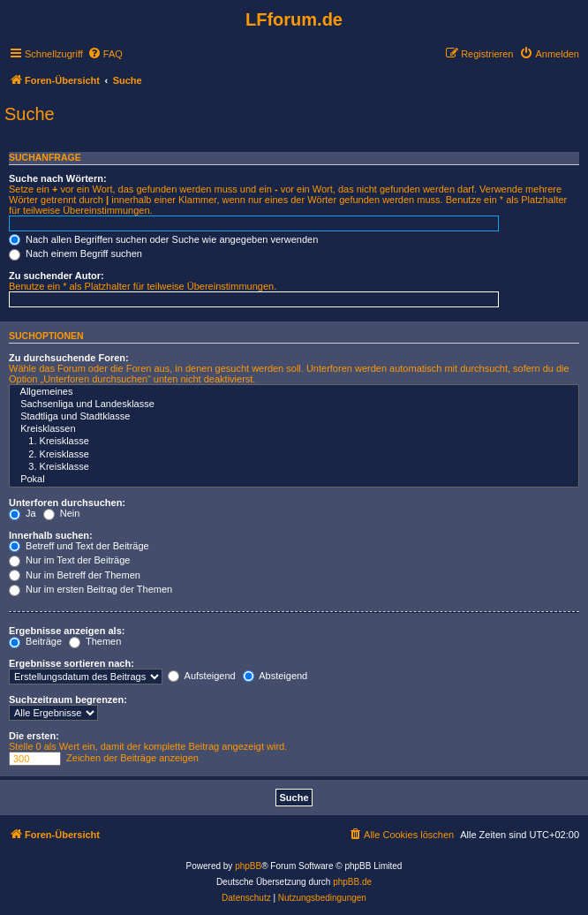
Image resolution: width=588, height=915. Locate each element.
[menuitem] (105, 54)
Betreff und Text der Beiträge (79, 546)
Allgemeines (294, 392)
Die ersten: (34, 736)
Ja (23, 513)
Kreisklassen (294, 429)
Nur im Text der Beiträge (69, 560)
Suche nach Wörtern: (58, 178)
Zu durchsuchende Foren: (69, 358)
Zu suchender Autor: (57, 276)
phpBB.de (352, 882)
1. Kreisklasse (294, 442)
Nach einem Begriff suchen (75, 253)
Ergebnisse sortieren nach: (72, 663)
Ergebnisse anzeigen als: (67, 631)
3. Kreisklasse (294, 467)
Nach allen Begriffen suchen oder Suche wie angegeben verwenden (163, 239)
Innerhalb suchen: (51, 535)
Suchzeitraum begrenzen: (68, 699)
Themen (95, 641)
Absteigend (275, 676)
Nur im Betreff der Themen (75, 575)
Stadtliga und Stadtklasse (294, 417)
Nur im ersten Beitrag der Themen (90, 589)
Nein (62, 513)
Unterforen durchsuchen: (67, 503)
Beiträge (35, 641)
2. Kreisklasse (294, 455)
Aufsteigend (202, 676)
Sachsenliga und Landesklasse (294, 405)
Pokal (294, 480)
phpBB (248, 866)
